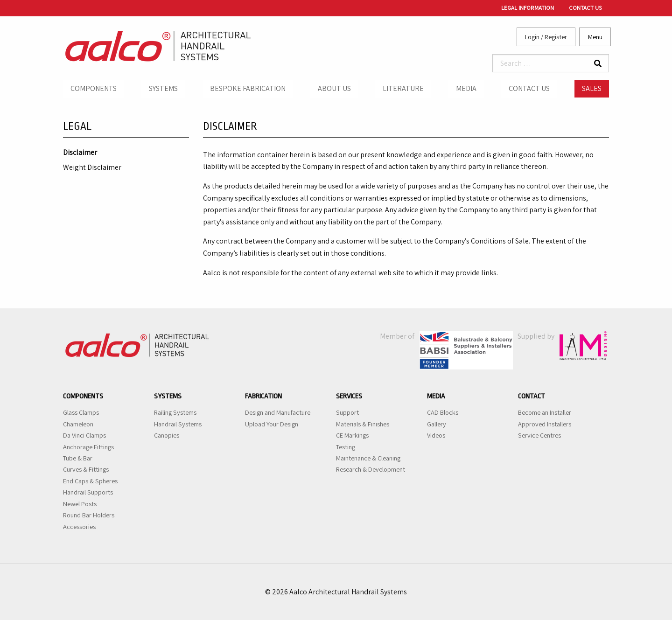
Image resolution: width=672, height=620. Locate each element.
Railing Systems (175, 412)
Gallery (437, 424)
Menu (595, 37)
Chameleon (78, 424)
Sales (592, 88)
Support (347, 412)
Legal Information (528, 8)
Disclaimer (80, 153)
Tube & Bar (78, 458)
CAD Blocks (443, 412)
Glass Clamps (81, 412)
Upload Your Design (272, 424)
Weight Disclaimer (92, 168)
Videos (436, 435)
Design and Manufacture (278, 412)
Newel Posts (80, 504)
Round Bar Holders (89, 515)
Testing (346, 447)
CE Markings (352, 435)
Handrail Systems (178, 424)
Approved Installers (545, 424)
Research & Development (371, 469)
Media (466, 88)
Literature (403, 88)
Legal (77, 126)
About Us (334, 88)
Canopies (167, 435)
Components (94, 88)
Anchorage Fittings (88, 447)
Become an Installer (545, 412)
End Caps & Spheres (90, 481)
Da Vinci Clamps (84, 435)
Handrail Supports (88, 492)
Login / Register (546, 37)
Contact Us (585, 8)
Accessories (79, 527)
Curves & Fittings (86, 469)
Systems (163, 88)
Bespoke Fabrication (248, 88)
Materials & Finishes (363, 424)
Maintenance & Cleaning (368, 458)
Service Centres (539, 435)
